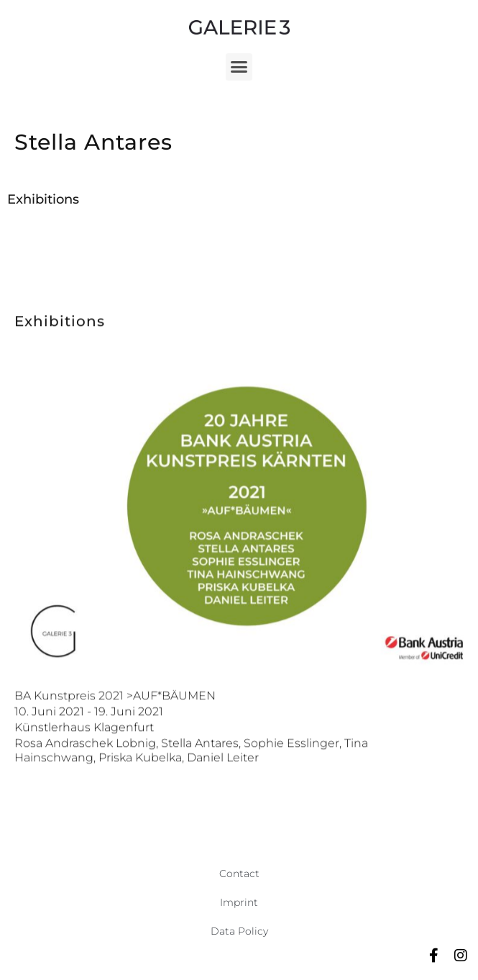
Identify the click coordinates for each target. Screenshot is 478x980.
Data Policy (239, 931)
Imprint (239, 902)
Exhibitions (43, 199)
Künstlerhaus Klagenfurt (84, 760)
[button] (239, 67)
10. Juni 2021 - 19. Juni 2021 (89, 744)
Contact (239, 874)
